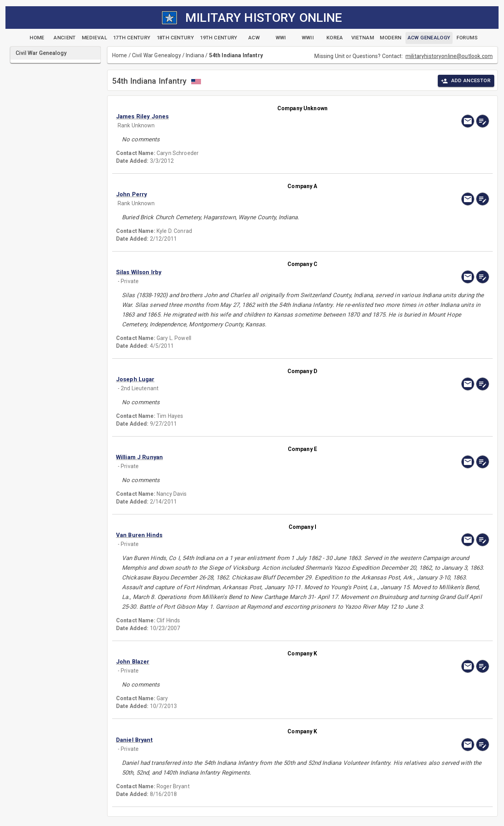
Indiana (195, 55)
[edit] (483, 121)
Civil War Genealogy (157, 55)
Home (120, 55)
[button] (247, 116)
